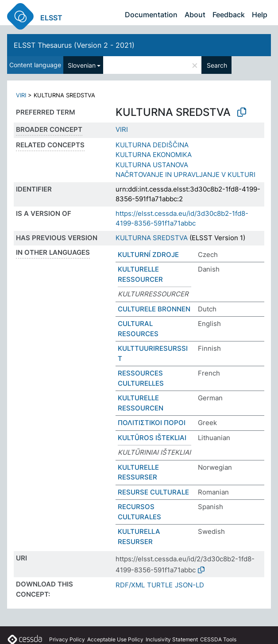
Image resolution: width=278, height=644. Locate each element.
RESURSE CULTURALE (153, 492)
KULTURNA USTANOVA (152, 165)
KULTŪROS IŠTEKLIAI (152, 438)
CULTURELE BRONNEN (154, 309)
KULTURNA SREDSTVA (152, 238)
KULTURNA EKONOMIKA (154, 155)
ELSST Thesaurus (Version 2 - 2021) (74, 45)
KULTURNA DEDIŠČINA (152, 145)
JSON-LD (189, 585)
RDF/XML (130, 585)
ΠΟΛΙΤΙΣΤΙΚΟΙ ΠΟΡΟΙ (152, 423)
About (195, 15)
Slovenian (82, 65)
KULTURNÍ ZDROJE (148, 255)
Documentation (151, 15)
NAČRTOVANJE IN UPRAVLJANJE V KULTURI (185, 174)
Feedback (229, 15)
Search (217, 65)
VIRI (21, 95)
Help (260, 15)
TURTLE (160, 585)
